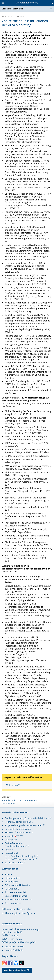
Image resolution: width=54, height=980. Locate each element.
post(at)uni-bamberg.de (22, 942)
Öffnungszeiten (12, 878)
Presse (8, 874)
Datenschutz (9, 803)
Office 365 (10, 840)
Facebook (10, 963)
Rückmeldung (12, 889)
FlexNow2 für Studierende (18, 829)
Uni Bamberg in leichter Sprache (19, 913)
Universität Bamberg (27, 3)
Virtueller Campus (14, 863)
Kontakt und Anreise (13, 800)
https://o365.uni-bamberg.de (20, 859)
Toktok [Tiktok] (22, 963)
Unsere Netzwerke (14, 947)
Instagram (4, 963)
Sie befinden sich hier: (12, 9)
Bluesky (16, 963)
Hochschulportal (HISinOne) (19, 822)
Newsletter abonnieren (15, 970)
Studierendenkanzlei (15, 892)
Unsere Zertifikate (14, 950)
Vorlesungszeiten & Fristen (19, 899)
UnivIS (8, 850)
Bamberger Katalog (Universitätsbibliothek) (27, 818)
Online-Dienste (12, 843)
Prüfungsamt (11, 882)
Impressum (31, 800)
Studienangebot (13, 903)
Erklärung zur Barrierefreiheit (17, 909)
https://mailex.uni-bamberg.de (20, 856)
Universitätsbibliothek (16, 896)
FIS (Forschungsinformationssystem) (24, 825)
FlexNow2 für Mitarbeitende (19, 832)
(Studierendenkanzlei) (16, 846)
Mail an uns (12, 785)
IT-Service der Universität (18, 885)
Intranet (9, 836)
